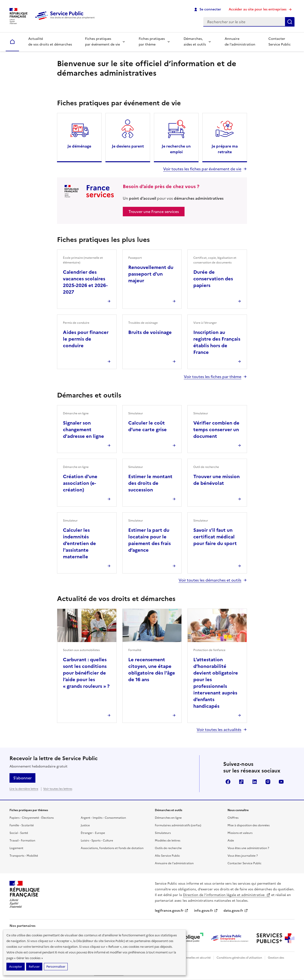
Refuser (34, 967)
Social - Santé (19, 833)
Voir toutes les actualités (219, 730)
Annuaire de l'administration (174, 863)
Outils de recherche (168, 848)
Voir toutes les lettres (58, 789)
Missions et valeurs (240, 833)
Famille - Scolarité (22, 825)
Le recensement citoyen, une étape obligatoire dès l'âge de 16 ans (152, 670)
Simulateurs (163, 833)
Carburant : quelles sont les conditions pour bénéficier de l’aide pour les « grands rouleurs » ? (86, 673)
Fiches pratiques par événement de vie (102, 42)
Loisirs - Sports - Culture (97, 841)
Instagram (268, 782)
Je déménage (79, 146)
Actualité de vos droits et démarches (50, 42)
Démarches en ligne (168, 818)
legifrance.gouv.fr (172, 911)
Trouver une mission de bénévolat (216, 480)
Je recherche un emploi (176, 149)
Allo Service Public (167, 856)
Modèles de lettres (168, 841)
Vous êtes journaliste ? (243, 856)
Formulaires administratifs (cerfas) (178, 825)
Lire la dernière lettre (24, 789)
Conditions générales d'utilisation (239, 958)
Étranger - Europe (93, 833)
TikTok (241, 782)
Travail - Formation (22, 841)
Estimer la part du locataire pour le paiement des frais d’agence (150, 540)
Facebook (228, 782)
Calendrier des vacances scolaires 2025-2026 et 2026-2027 (85, 282)
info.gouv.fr (206, 911)
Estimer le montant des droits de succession (150, 483)
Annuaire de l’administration (240, 42)
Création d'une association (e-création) (80, 483)
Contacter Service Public (280, 42)
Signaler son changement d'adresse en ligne (83, 430)
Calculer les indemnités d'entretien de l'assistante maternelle (79, 543)
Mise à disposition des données (249, 825)
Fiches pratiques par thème (152, 42)
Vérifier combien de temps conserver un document (216, 430)
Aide (231, 841)
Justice (85, 825)
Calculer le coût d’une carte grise (147, 426)
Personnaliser (56, 967)
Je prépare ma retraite (225, 149)
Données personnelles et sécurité (188, 958)
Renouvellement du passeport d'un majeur (151, 274)
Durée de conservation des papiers (213, 279)
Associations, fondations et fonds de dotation (112, 848)
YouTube (281, 782)
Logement (16, 848)
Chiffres (233, 818)
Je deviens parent (128, 146)
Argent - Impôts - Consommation (103, 818)
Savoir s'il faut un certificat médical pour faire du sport (215, 537)
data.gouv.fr (236, 911)
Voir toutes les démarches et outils (210, 580)
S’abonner (22, 778)
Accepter (16, 967)
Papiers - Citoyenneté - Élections (32, 818)
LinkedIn (255, 782)
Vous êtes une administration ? (248, 848)
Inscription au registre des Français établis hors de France (217, 342)
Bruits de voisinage (150, 332)
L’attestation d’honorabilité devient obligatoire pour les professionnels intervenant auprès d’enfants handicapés (216, 683)
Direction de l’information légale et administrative (227, 895)
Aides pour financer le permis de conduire (86, 339)
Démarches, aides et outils (195, 42)
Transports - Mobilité (24, 856)
